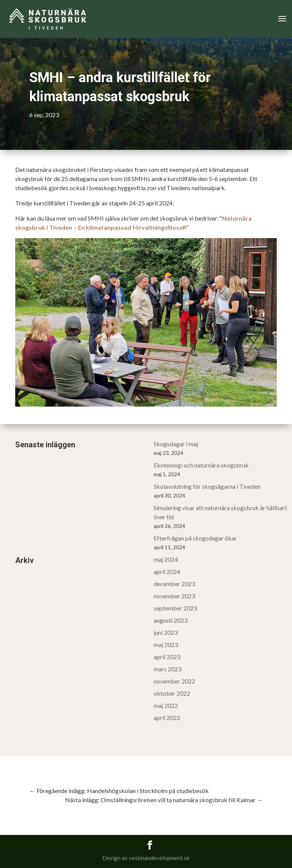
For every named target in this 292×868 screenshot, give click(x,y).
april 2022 (167, 718)
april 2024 (167, 572)
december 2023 (174, 584)
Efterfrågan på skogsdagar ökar (195, 538)
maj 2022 (166, 705)
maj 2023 (166, 645)
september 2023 (175, 608)
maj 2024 (166, 559)
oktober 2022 (172, 693)
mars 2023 (167, 669)
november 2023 (174, 596)
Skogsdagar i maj (176, 444)
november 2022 (174, 681)
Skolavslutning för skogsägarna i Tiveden (207, 486)
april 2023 (167, 657)
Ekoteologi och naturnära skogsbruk (201, 465)
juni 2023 (166, 632)
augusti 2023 (171, 620)
